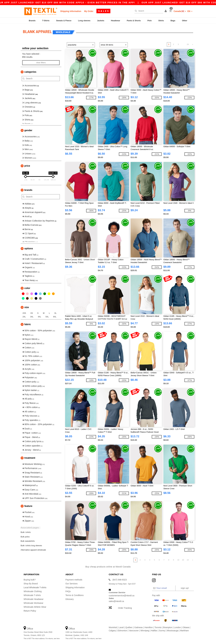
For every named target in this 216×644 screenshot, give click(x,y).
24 (188, 44)
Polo (150, 21)
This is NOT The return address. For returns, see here (42, 639)
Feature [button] (28, 506)
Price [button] (27, 166)
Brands (32, 21)
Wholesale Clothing (33, 591)
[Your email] (164, 588)
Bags (173, 21)
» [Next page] (193, 44)
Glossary (70, 599)
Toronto (158, 627)
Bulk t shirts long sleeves (31, 545)
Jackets (101, 21)
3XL (32, 317)
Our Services (71, 584)
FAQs (68, 591)
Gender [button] (28, 130)
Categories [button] (30, 72)
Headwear (116, 21)
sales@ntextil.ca (116, 601)
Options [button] (29, 248)
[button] (166, 11)
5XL (47, 317)
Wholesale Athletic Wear (35, 607)
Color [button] (27, 288)
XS (32, 313)
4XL (40, 317)
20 (183, 560)
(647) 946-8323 (120, 580)
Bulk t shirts (26, 532)
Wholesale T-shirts (32, 595)
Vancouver (134, 631)
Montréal (113, 627)
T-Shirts (46, 21)
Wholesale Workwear (33, 603)
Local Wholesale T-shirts (35, 587)
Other (185, 21)
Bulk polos (25, 537)
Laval (121, 627)
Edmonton (122, 631)
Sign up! (185, 588)
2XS (24, 313)
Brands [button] (28, 190)
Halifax (154, 631)
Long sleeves (84, 21)
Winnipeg (145, 631)
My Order (89, 11)
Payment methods (74, 580)
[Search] (148, 11)
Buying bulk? (30, 580)
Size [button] (27, 307)
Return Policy (30, 611)
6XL (55, 317)
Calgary (112, 631)
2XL (24, 317)
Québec (129, 627)
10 (178, 560)
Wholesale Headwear (34, 599)
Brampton (168, 627)
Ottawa (186, 627)
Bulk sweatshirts (28, 541)
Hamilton (149, 627)
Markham (184, 631)
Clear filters (41, 63)
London (177, 627)
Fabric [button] (28, 324)
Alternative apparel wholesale (33, 550)
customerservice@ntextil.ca (122, 596)
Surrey (162, 631)
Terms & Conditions (74, 595)
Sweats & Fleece (64, 21)
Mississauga (173, 631)
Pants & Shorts (134, 21)
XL (55, 313)
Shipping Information (71, 11)
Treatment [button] (30, 458)
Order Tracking (125, 608)
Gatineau (139, 627)
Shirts (161, 21)
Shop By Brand (31, 584)
